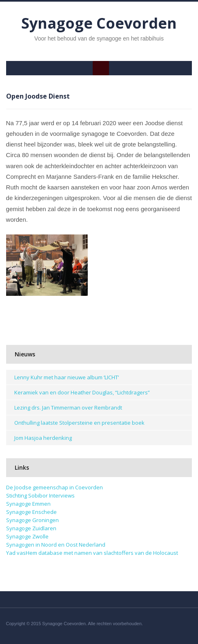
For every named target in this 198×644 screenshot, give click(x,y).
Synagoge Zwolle (27, 536)
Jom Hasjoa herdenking (43, 438)
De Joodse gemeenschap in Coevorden (55, 487)
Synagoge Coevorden (99, 23)
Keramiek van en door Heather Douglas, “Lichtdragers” (82, 392)
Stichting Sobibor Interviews (40, 495)
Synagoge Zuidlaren (31, 528)
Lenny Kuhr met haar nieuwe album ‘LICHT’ (67, 377)
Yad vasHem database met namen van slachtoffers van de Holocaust (92, 553)
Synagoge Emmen (28, 504)
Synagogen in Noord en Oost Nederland (56, 545)
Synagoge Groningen (32, 520)
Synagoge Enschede (31, 512)
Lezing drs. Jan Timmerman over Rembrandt (68, 408)
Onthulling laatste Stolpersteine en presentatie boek (79, 423)
